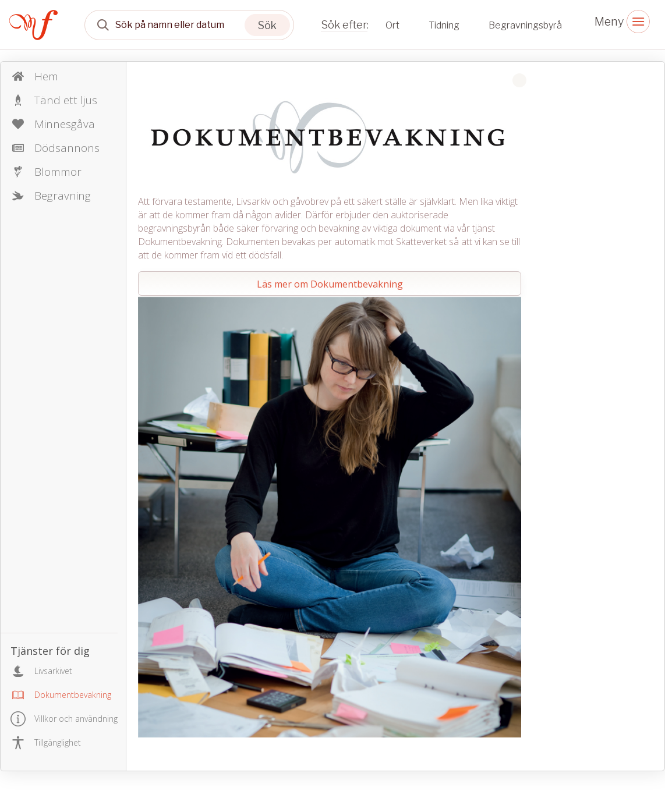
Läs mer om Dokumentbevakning (330, 284)
